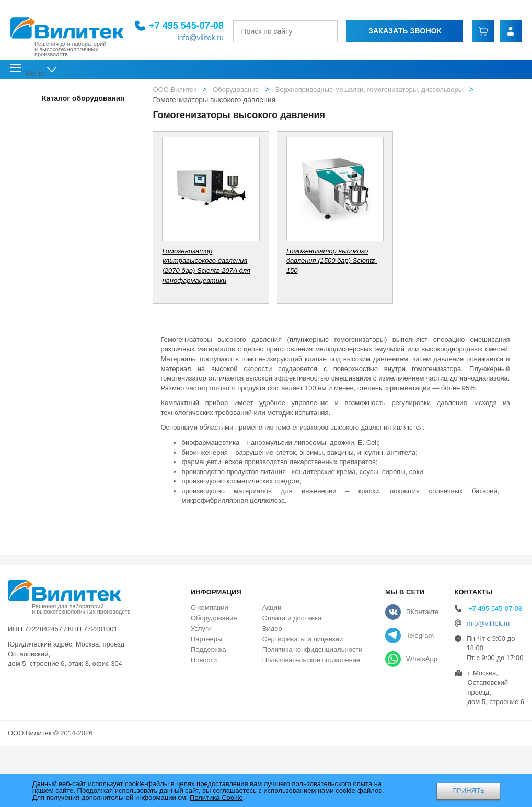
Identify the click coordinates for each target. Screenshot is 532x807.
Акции (272, 608)
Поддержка (209, 649)
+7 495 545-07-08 (177, 25)
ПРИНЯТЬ (469, 791)
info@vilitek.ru (191, 37)
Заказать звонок (400, 30)
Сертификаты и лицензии (303, 639)
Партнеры (206, 639)
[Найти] (324, 31)
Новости (204, 660)
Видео (272, 629)
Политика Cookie (216, 797)
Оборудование (214, 618)
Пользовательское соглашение (311, 660)
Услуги (201, 629)
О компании (210, 608)
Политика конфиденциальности (313, 649)
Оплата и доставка (292, 618)
